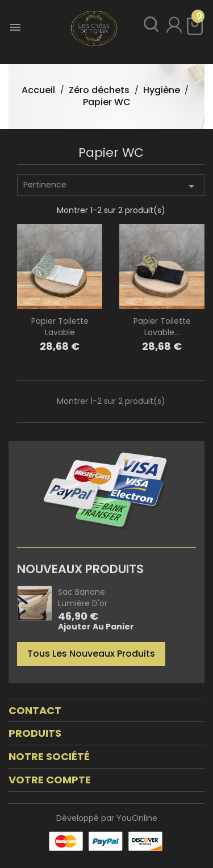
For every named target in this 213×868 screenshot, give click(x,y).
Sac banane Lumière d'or (83, 598)
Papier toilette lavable (60, 327)
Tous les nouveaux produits (91, 654)
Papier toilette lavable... (162, 327)
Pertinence (111, 186)
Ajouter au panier (96, 627)
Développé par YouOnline (107, 818)
